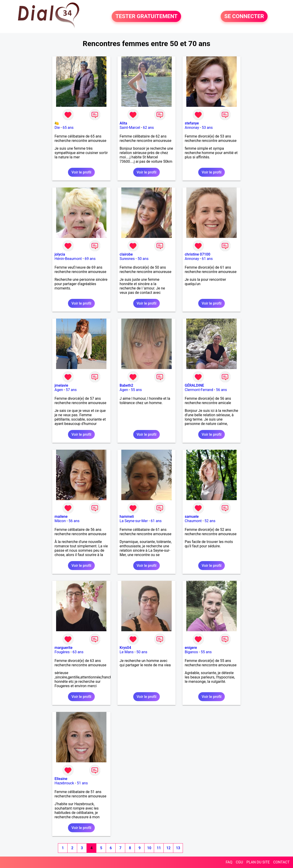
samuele (192, 517)
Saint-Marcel (130, 128)
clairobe (126, 254)
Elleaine (61, 779)
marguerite (63, 648)
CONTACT (281, 862)
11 (159, 848)
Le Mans (127, 652)
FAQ (229, 862)
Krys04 (125, 648)
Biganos (191, 652)
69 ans (90, 259)
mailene (61, 517)
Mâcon (60, 521)
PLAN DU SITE (258, 862)
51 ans (82, 783)
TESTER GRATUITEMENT (146, 17)
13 (178, 848)
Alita (123, 123)
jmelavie (61, 385)
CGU (239, 862)
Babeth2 (127, 385)
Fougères (62, 652)
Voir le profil (81, 172)
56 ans (221, 390)
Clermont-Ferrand (199, 390)
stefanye (192, 123)
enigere (191, 648)
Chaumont (193, 521)
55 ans (136, 390)
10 (149, 848)
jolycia (60, 254)
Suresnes (127, 259)
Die (57, 128)
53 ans (207, 128)
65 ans (68, 128)
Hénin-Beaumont (68, 259)
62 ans (148, 128)
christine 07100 (198, 254)
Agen (59, 390)
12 (168, 848)
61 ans (207, 259)
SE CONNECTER (244, 17)
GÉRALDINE (194, 385)
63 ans (78, 652)
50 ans (143, 259)
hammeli (127, 517)
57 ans (71, 390)
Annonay (192, 128)
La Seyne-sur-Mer (134, 521)
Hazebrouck (64, 783)
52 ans (210, 521)
